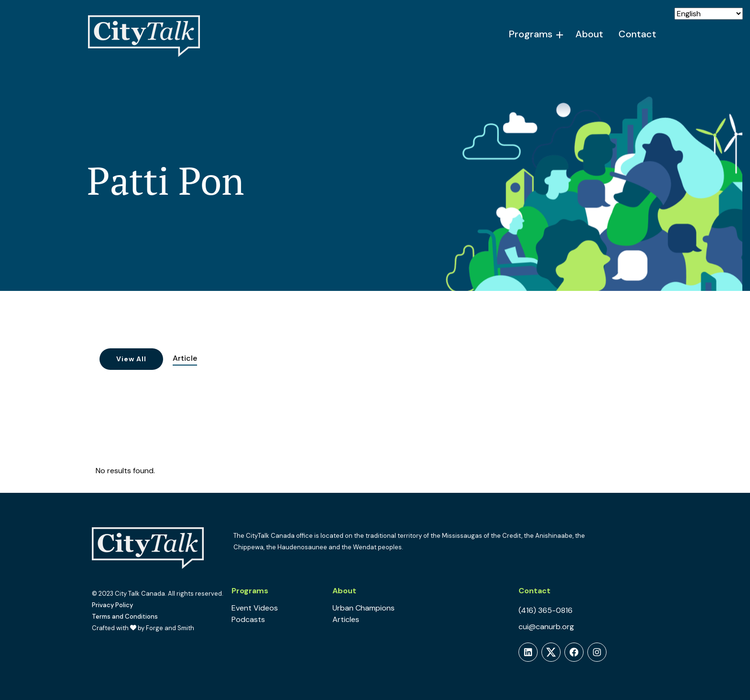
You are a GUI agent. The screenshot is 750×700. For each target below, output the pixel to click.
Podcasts (248, 619)
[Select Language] (709, 14)
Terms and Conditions (125, 617)
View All (131, 359)
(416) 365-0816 (546, 610)
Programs (531, 34)
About (589, 34)
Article (185, 358)
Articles (346, 619)
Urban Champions (364, 608)
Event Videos (255, 608)
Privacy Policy (112, 605)
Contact (637, 34)
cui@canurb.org (546, 627)
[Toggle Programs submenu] (560, 35)
